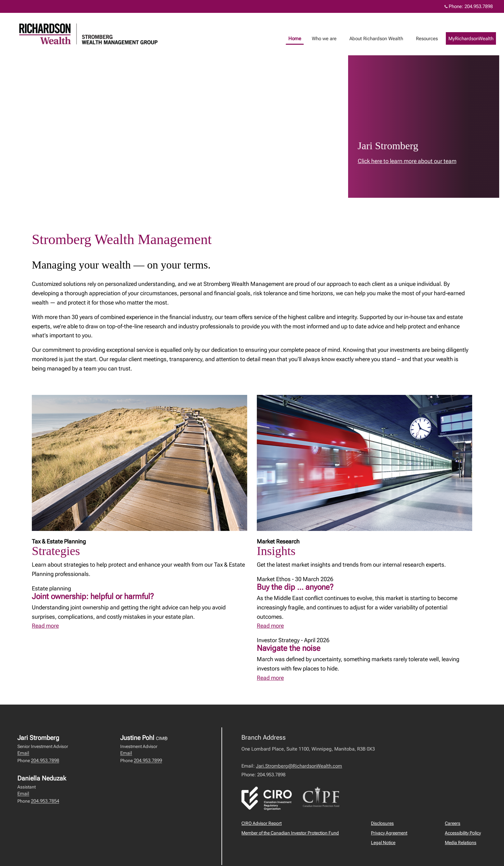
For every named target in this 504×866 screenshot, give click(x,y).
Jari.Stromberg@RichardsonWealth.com (299, 766)
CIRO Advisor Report (261, 823)
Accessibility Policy (463, 833)
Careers (453, 823)
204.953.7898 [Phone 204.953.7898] (479, 6)
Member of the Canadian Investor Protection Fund (290, 833)
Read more (45, 626)
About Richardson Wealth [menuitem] (383, 39)
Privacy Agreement (389, 833)
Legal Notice (383, 843)
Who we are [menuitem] (331, 39)
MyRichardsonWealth (477, 39)
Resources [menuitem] (433, 39)
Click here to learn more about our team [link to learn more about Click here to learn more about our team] (407, 161)
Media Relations (461, 843)
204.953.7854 (45, 801)
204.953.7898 (45, 761)
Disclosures (382, 823)
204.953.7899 (148, 761)
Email (23, 753)
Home (301, 39)
